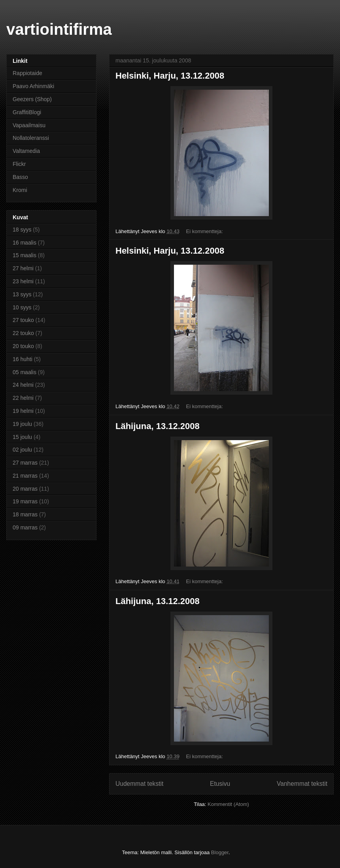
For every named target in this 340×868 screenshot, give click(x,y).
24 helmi (23, 385)
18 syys (22, 230)
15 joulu (22, 437)
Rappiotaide (27, 73)
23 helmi (23, 281)
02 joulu (22, 450)
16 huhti (23, 359)
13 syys (22, 294)
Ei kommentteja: (205, 231)
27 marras (25, 463)
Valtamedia (26, 151)
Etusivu (220, 784)
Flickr (19, 164)
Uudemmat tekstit (139, 784)
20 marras (25, 489)
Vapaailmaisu (29, 125)
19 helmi (23, 411)
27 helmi (23, 268)
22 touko (23, 333)
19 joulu (22, 424)
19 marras (25, 501)
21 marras (25, 476)
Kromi (20, 190)
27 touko (23, 320)
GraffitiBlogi (27, 112)
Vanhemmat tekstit (302, 784)
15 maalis (25, 255)
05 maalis (25, 372)
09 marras (25, 527)
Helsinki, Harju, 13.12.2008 (170, 76)
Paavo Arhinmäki (33, 86)
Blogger (220, 852)
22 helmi (23, 398)
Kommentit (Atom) (228, 804)
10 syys (22, 307)
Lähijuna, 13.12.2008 (158, 426)
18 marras (25, 514)
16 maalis (25, 243)
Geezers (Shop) (32, 99)
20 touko (23, 346)
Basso (20, 177)
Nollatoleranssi (31, 138)
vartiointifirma (59, 29)
